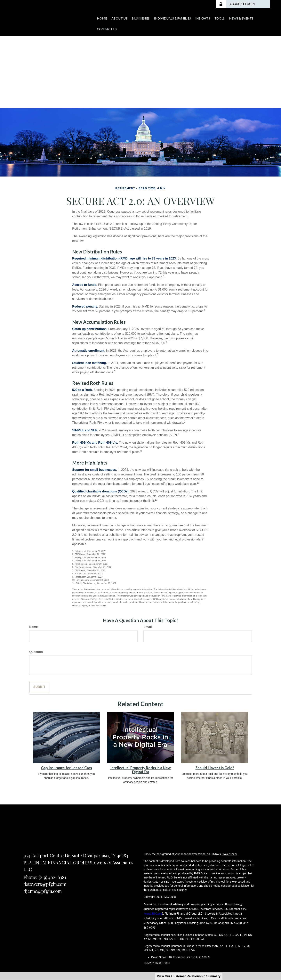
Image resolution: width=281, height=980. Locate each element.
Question (36, 652)
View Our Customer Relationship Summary (189, 976)
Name (34, 627)
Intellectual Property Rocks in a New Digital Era (140, 770)
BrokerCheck (229, 854)
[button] (126, 17)
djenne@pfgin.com (43, 891)
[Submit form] (39, 687)
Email (148, 627)
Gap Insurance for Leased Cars (66, 768)
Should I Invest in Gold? (215, 768)
